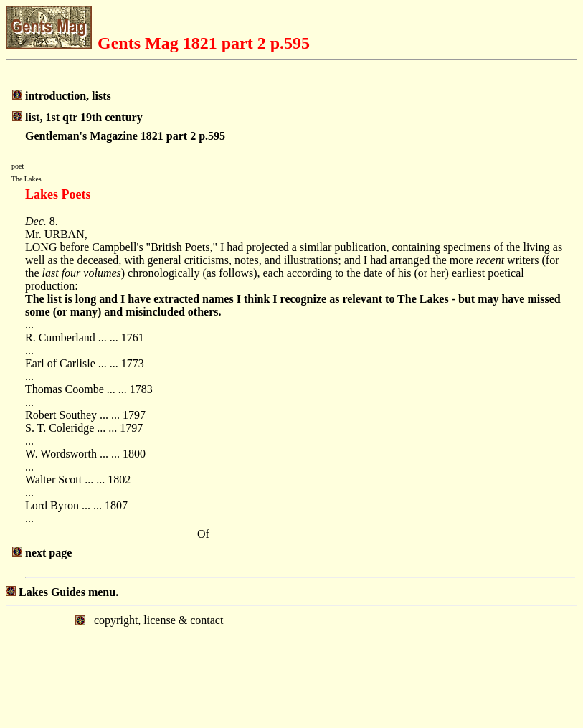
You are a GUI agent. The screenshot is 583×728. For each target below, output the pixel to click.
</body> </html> (291, 666)
